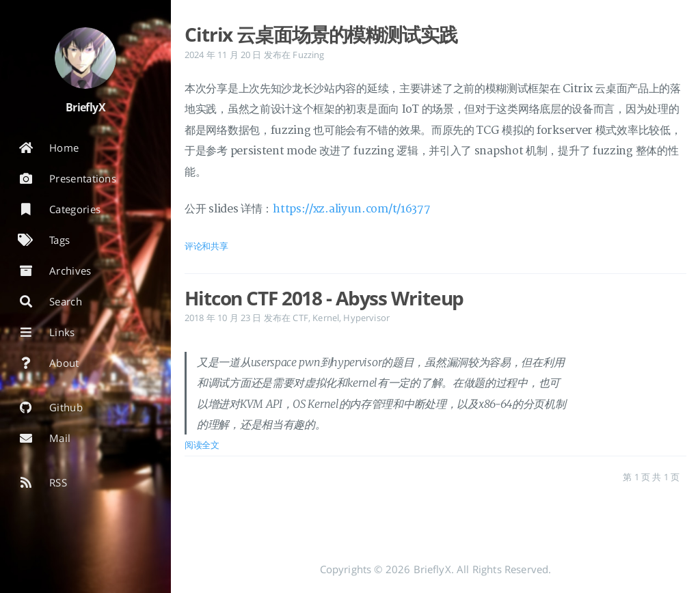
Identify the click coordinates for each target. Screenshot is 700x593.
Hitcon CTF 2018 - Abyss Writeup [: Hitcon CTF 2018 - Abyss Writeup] (324, 298)
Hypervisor (366, 318)
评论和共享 (206, 246)
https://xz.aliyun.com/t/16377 (351, 209)
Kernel (326, 318)
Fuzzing (308, 55)
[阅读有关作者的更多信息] (85, 58)
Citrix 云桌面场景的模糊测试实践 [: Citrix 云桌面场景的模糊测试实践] (321, 34)
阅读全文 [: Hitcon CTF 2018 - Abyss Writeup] (202, 445)
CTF (300, 318)
